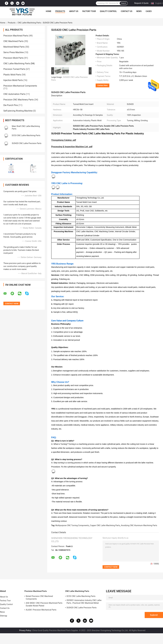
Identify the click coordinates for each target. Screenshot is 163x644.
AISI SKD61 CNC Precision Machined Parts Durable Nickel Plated (44, 604)
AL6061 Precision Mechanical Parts (41, 610)
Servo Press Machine (14, 52)
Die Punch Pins (11, 105)
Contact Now (102, 85)
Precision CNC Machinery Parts (19, 100)
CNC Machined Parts (13, 41)
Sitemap (4, 616)
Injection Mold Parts (13, 80)
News (139, 11)
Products (60, 11)
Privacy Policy (25, 630)
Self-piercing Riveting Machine (18, 111)
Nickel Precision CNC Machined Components (39, 598)
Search (124, 3)
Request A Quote (141, 3)
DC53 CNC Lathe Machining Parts (26, 135)
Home (48, 11)
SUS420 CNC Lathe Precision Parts (27, 143)
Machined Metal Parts (14, 47)
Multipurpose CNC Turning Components (72, 525)
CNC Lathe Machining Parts (29, 23)
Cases (149, 11)
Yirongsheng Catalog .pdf (64, 140)
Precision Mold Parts (13, 58)
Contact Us (126, 11)
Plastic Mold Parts (12, 75)
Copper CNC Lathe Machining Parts (105, 525)
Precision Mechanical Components (20, 86)
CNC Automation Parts (14, 94)
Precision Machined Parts (16, 36)
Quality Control (108, 11)
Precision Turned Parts (14, 69)
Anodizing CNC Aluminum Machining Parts (139, 525)
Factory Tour (89, 11)
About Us (74, 11)
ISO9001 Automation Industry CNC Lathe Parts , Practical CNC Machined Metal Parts (84, 602)
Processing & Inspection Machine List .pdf (72, 147)
